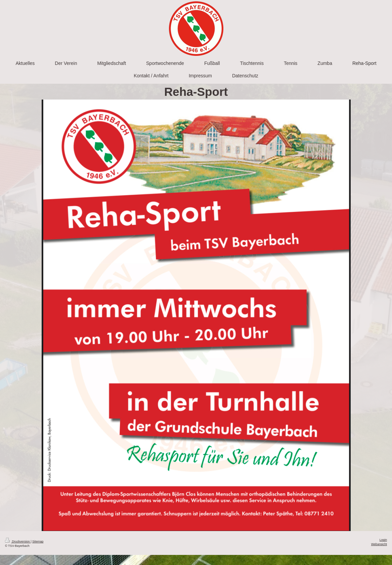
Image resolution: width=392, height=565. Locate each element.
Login (383, 540)
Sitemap (38, 541)
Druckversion (18, 541)
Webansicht (379, 544)
